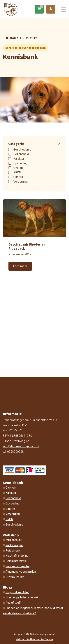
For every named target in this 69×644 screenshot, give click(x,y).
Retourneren (13, 551)
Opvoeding (13, 503)
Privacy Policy (15, 577)
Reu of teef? (14, 603)
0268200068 (15, 452)
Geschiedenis (14, 525)
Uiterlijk (10, 509)
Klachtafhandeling (17, 556)
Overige (11, 488)
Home (12, 38)
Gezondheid (13, 498)
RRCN (9, 519)
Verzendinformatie (17, 566)
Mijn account (14, 540)
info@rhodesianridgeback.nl (21, 446)
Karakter (11, 493)
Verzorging (13, 514)
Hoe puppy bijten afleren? (22, 597)
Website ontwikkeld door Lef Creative (35, 639)
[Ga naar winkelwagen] (39, 9)
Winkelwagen (14, 545)
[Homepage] (19, 9)
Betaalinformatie (16, 561)
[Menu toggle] (63, 9)
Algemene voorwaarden (21, 572)
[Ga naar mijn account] (51, 9)
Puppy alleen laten (17, 592)
